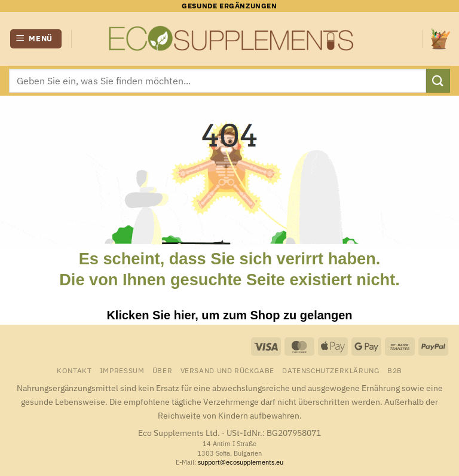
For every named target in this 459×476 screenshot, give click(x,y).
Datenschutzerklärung (331, 370)
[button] (36, 39)
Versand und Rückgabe (227, 370)
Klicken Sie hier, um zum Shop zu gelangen (229, 315)
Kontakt (74, 370)
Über (162, 370)
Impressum (122, 370)
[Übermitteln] (438, 80)
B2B (395, 370)
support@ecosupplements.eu (241, 462)
